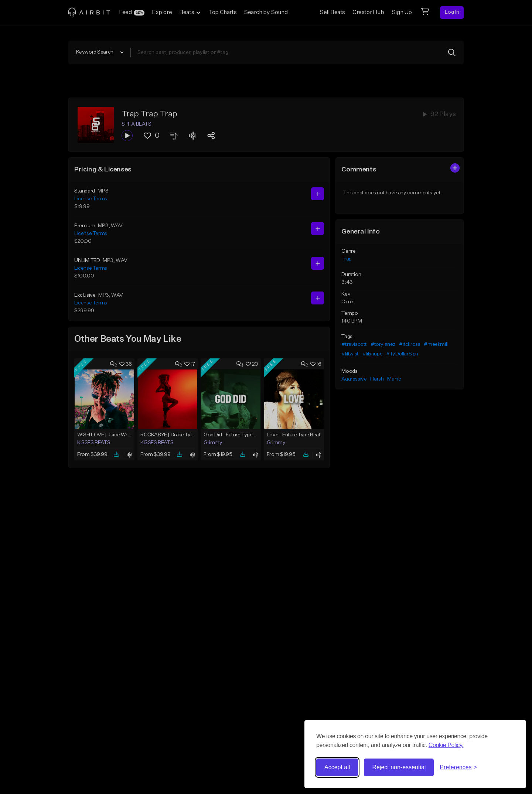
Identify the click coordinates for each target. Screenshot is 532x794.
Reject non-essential (399, 767)
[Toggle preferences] (458, 767)
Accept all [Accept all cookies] (337, 767)
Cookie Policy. (446, 745)
